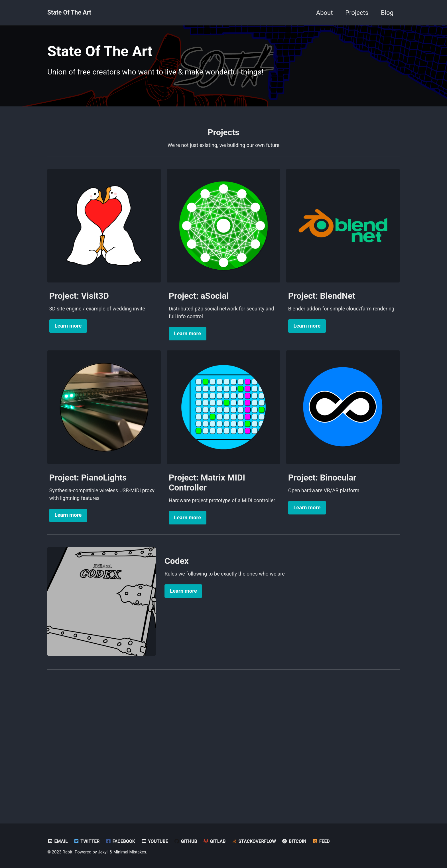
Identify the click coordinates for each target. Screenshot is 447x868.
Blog (387, 13)
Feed (327, 841)
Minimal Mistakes (131, 852)
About (325, 13)
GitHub (189, 841)
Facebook (122, 841)
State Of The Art (70, 13)
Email (58, 841)
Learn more (68, 343)
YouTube (157, 841)
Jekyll (104, 852)
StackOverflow (259, 841)
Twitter (88, 841)
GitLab (218, 841)
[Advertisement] (223, 758)
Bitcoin (300, 841)
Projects (357, 13)
